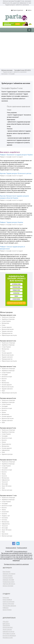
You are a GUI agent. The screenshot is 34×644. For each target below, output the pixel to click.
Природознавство (7, 333)
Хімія (3, 391)
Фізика (4, 381)
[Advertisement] (17, 50)
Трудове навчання (7, 331)
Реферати (6, 608)
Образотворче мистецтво (9, 335)
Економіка (5, 518)
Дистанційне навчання (9, 606)
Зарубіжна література (8, 319)
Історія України (6, 321)
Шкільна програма (7, 70)
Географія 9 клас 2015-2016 (22, 70)
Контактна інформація (9, 636)
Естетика (4, 520)
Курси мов (6, 598)
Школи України (7, 610)
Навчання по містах (9, 632)
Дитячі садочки (7, 630)
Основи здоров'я (7, 327)
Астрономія (5, 512)
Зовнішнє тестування (9, 574)
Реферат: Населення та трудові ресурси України (16, 155)
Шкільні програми (8, 586)
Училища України (8, 578)
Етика (3, 325)
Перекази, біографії (8, 580)
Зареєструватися (17, 10)
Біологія (4, 379)
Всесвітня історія (7, 377)
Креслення (5, 534)
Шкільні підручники (8, 604)
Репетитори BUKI (8, 627)
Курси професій (7, 600)
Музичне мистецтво (8, 329)
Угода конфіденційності (20, 551)
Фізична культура (7, 490)
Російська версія (22, 548)
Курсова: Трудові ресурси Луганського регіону (16, 173)
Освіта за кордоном (9, 602)
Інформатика (6, 450)
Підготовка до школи (9, 634)
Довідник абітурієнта (9, 584)
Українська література (8, 317)
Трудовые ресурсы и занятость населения (16, 564)
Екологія (4, 476)
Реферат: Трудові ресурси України (12, 222)
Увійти (29, 10)
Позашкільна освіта (9, 582)
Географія (5, 375)
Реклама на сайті (8, 638)
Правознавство (6, 444)
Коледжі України (8, 576)
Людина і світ (6, 516)
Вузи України (6, 572)
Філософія (5, 484)
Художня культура (7, 454)
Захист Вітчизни (7, 486)
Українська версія (11, 548)
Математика (5, 323)
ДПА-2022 (6, 622)
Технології (5, 482)
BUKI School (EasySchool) (6, 625)
